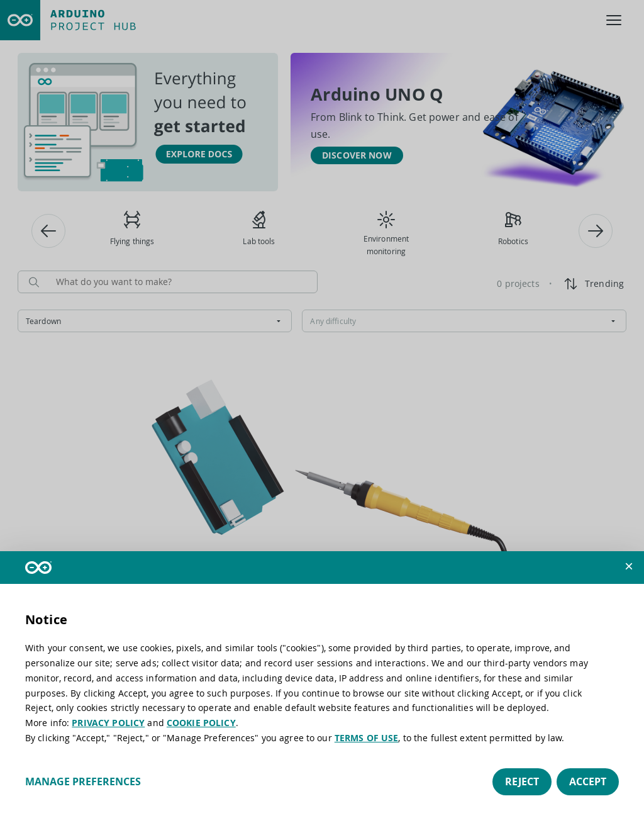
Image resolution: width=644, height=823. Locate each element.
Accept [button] (588, 781)
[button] (629, 566)
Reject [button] (522, 781)
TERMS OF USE (367, 738)
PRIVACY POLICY (108, 723)
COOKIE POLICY (201, 723)
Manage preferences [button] (83, 781)
